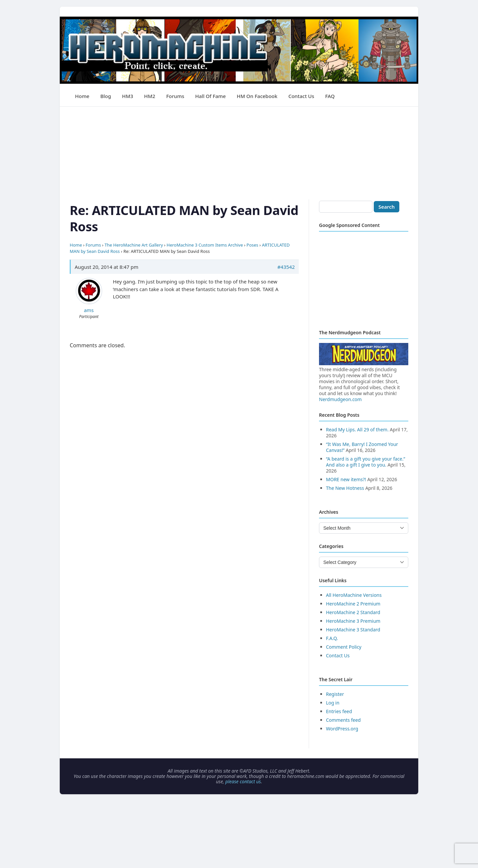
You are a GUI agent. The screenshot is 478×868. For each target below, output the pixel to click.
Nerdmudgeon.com (340, 399)
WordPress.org (342, 729)
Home (82, 96)
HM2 (150, 96)
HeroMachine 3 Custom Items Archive (205, 245)
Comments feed (343, 720)
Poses (253, 245)
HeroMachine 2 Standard (353, 612)
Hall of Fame (210, 96)
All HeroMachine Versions (354, 595)
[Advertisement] (239, 153)
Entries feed (339, 711)
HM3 (128, 96)
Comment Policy (344, 647)
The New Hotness (345, 488)
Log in (333, 703)
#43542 (286, 267)
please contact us (243, 781)
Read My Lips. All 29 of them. (357, 430)
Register (335, 694)
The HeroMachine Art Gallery (134, 245)
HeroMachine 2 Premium (353, 604)
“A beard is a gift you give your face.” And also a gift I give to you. (365, 462)
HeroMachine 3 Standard (353, 630)
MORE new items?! (346, 479)
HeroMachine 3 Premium (353, 621)
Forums (175, 96)
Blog (106, 96)
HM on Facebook (257, 96)
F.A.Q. (332, 638)
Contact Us (301, 96)
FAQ (330, 96)
